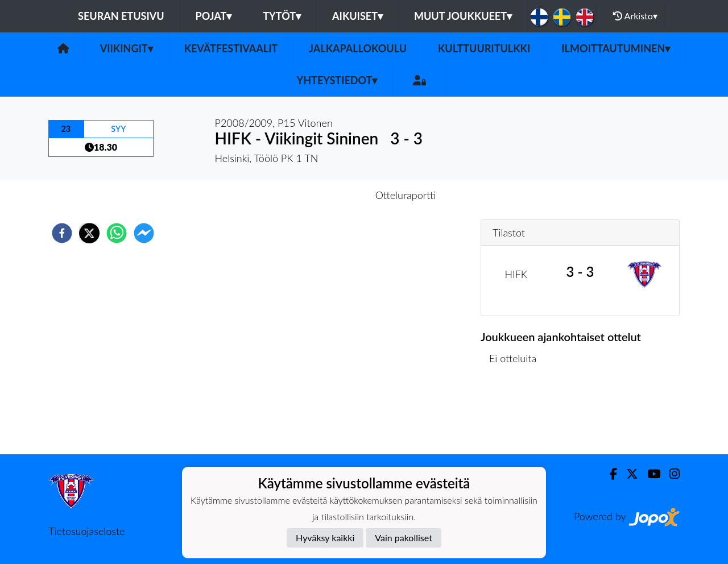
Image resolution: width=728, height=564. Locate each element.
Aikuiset (357, 16)
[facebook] (62, 233)
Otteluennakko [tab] (325, 195)
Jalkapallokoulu (358, 48)
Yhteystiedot (337, 80)
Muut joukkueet (463, 16)
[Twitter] (628, 474)
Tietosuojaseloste (86, 531)
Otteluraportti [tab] (406, 195)
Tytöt (282, 16)
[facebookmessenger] (144, 233)
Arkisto (635, 16)
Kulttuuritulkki (484, 48)
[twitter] (89, 233)
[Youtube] (649, 474)
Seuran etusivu (121, 16)
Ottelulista (517, 416)
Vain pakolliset (404, 538)
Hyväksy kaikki (325, 538)
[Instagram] (670, 474)
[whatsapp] (117, 233)
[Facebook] (609, 474)
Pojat (214, 16)
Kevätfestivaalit (231, 48)
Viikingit (127, 48)
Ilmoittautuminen (616, 48)
